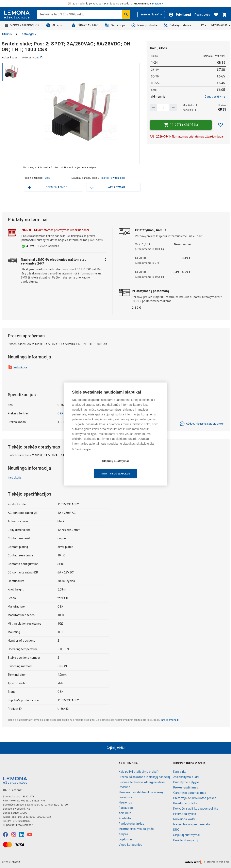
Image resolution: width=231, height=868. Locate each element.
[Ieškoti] (126, 14)
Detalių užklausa (177, 25)
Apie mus (125, 813)
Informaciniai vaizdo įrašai (137, 829)
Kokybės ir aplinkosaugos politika (196, 809)
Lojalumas (126, 839)
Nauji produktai (144, 25)
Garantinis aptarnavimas (190, 793)
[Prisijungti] (180, 15)
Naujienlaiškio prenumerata (192, 824)
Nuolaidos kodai (184, 819)
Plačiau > (158, 4)
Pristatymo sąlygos (186, 782)
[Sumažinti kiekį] (173, 108)
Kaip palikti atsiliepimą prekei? (139, 772)
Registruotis (202, 15)
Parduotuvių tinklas (131, 824)
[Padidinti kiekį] (154, 108)
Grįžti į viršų (115, 748)
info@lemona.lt (170, 720)
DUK (176, 830)
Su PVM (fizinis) (151, 15)
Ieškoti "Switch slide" (114, 178)
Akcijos (54, 25)
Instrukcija (20, 367)
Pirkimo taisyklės (185, 814)
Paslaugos (126, 808)
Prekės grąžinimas (186, 787)
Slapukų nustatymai (187, 835)
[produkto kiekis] (163, 108)
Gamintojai (115, 25)
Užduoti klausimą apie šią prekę (202, 424)
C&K (47, 178)
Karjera (123, 834)
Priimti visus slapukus (139, 467)
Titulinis (7, 34)
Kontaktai (125, 818)
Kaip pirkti (180, 772)
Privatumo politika (185, 803)
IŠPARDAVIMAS (85, 25)
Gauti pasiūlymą (215, 97)
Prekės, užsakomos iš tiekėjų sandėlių (144, 777)
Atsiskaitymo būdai (186, 777)
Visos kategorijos (131, 845)
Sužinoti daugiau (82, 456)
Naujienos (125, 802)
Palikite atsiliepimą (186, 840)
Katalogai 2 (29, 34)
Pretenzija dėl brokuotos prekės (195, 798)
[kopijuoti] (42, 58)
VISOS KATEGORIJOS (22, 25)
